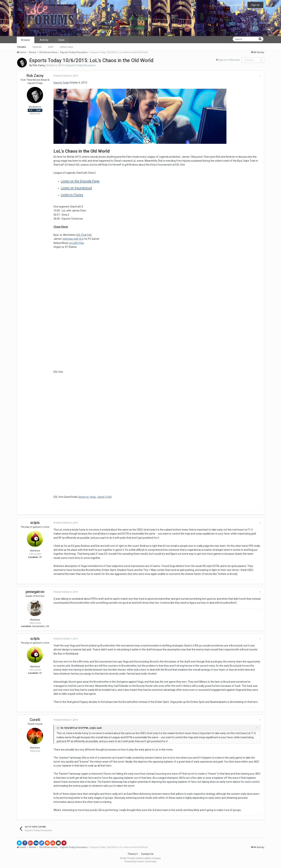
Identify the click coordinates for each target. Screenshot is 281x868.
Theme (133, 855)
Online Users (66, 47)
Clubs (61, 40)
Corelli (35, 721)
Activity (44, 40)
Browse (26, 40)
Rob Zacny (39, 65)
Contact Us (147, 855)
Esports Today (61, 83)
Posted (65, 76)
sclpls (35, 524)
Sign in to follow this (229, 60)
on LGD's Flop (76, 243)
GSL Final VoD (83, 235)
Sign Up (255, 5)
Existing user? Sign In (232, 5)
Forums (22, 47)
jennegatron (35, 593)
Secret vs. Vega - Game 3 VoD (94, 498)
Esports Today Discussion (81, 65)
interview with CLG (72, 239)
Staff (51, 47)
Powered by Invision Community (140, 863)
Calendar (37, 47)
